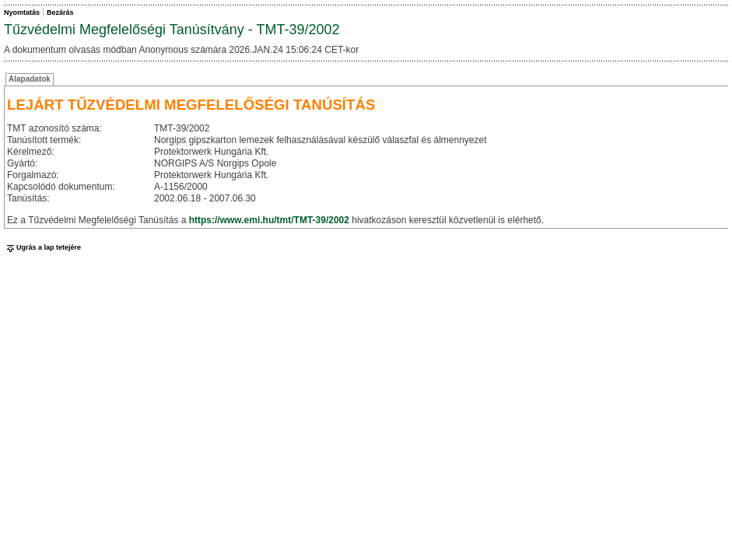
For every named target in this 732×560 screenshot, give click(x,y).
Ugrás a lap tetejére (42, 247)
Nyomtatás (22, 12)
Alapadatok (30, 79)
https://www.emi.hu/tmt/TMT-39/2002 (269, 220)
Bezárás (60, 12)
